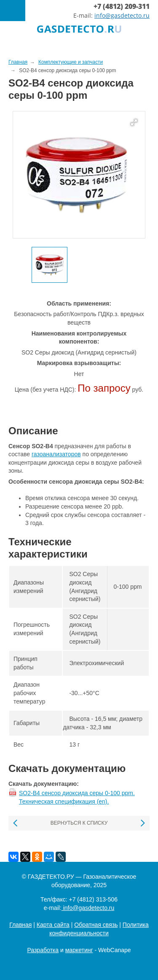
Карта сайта (53, 925)
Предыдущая (16, 823)
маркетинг (79, 950)
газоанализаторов (56, 454)
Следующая (142, 823)
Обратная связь (96, 925)
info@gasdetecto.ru (122, 15)
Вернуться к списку (79, 823)
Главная (20, 925)
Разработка (43, 950)
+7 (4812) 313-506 (93, 899)
